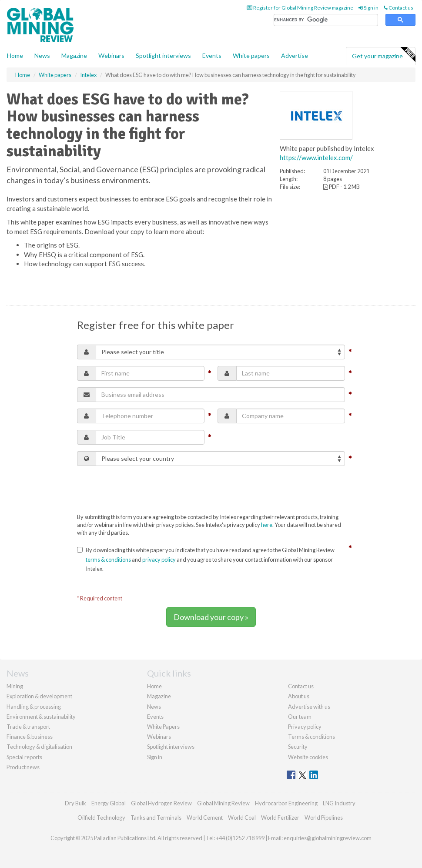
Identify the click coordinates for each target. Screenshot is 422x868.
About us (299, 696)
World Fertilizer (280, 818)
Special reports (24, 757)
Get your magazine (383, 55)
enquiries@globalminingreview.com (328, 838)
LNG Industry (339, 803)
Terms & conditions (311, 737)
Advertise (295, 55)
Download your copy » (211, 617)
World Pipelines (324, 818)
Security (298, 747)
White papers (251, 55)
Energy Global (109, 803)
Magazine (74, 55)
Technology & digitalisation (39, 747)
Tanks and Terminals (156, 818)
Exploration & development (39, 696)
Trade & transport (28, 727)
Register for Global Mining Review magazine (300, 8)
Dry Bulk (75, 803)
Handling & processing (34, 707)
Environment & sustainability (41, 717)
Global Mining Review (223, 803)
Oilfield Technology (101, 818)
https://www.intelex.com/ (316, 158)
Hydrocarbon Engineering (286, 803)
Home (15, 55)
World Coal (242, 818)
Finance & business (30, 737)
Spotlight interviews (163, 55)
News (154, 707)
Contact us (399, 8)
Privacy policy (305, 727)
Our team (300, 717)
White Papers (163, 727)
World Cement (205, 818)
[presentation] (143, 489)
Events (212, 55)
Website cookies (308, 757)
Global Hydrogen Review (161, 803)
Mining (15, 686)
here (267, 525)
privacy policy (159, 560)
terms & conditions (108, 560)
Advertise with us (309, 707)
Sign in (368, 8)
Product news (23, 767)
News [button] (42, 55)
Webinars (111, 55)
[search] (326, 20)
